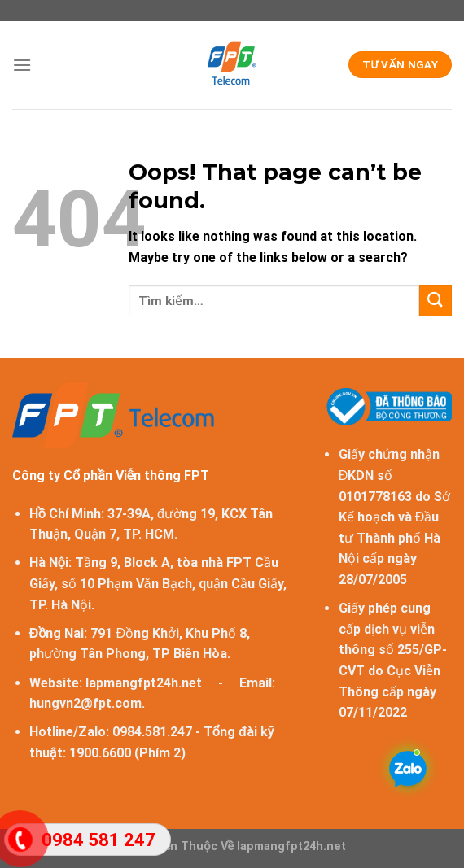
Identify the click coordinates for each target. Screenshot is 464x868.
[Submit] (436, 301)
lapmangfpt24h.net (144, 683)
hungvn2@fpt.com (85, 703)
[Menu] (22, 65)
